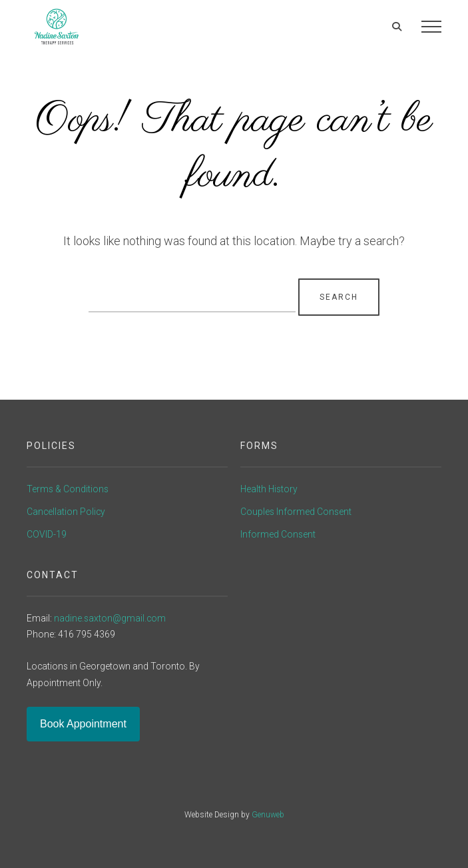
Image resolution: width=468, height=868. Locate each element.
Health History (269, 489)
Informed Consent (278, 534)
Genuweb (268, 815)
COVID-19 (47, 534)
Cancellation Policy (66, 512)
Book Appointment (83, 724)
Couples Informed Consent (296, 512)
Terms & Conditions (68, 489)
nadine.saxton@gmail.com (110, 618)
